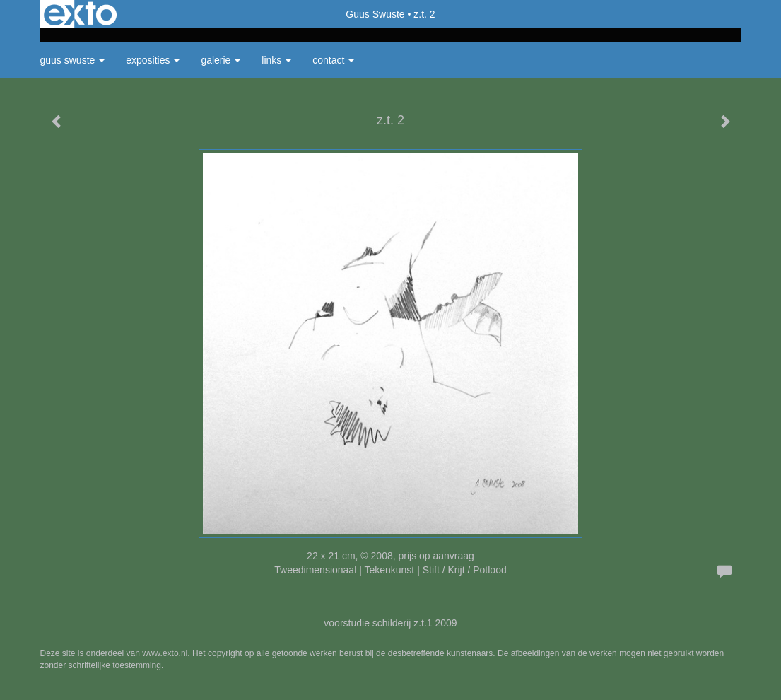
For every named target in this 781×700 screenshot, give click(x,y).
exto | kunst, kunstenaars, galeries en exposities (80, 14)
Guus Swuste (375, 14)
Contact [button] (333, 60)
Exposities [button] (153, 60)
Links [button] (276, 60)
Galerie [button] (221, 60)
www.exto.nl (165, 653)
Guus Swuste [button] (73, 60)
